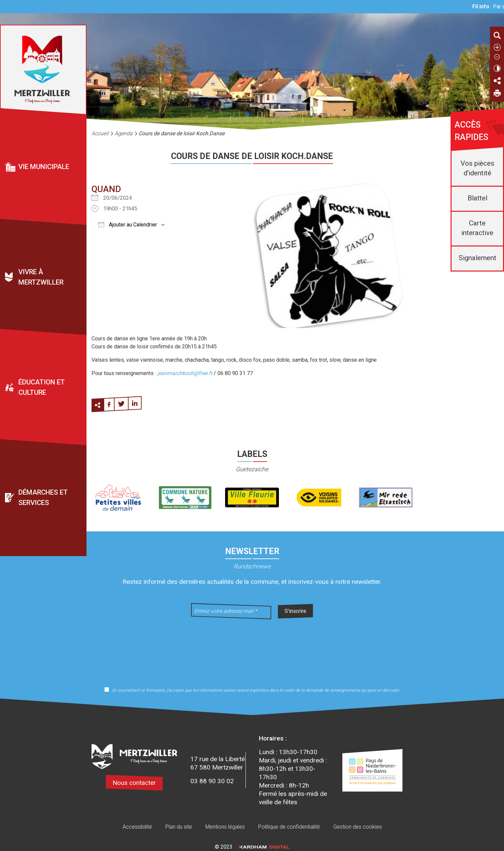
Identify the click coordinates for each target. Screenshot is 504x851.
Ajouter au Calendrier (128, 225)
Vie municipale (44, 167)
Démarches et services (43, 498)
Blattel (477, 198)
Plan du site (179, 827)
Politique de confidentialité (289, 827)
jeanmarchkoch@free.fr (185, 373)
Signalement (477, 258)
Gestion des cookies (358, 827)
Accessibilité (137, 827)
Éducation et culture (42, 388)
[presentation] (252, 649)
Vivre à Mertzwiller (41, 277)
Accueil (100, 133)
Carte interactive (477, 228)
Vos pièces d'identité (477, 168)
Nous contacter (134, 783)
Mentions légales (225, 827)
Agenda (124, 133)
